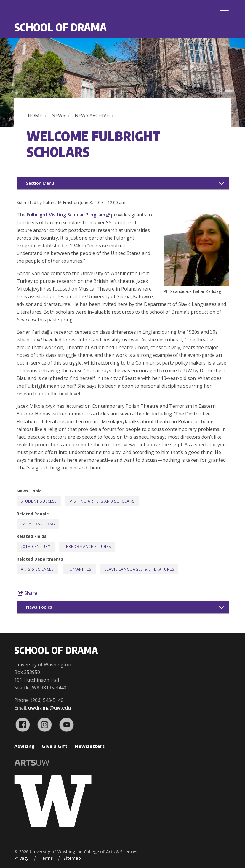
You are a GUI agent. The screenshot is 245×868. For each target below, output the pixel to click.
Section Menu (40, 183)
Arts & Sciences (37, 569)
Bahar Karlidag (38, 524)
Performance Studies (87, 547)
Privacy (21, 858)
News (58, 115)
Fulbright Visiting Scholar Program (68, 215)
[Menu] (224, 10)
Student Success (39, 501)
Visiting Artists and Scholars (102, 501)
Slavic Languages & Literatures (140, 569)
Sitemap (72, 858)
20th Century (36, 547)
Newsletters (90, 746)
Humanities (79, 569)
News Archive (92, 115)
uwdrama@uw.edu (49, 708)
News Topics (39, 607)
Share (28, 593)
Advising (24, 746)
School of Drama (60, 27)
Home (35, 115)
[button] (196, 284)
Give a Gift (55, 746)
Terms (46, 858)
